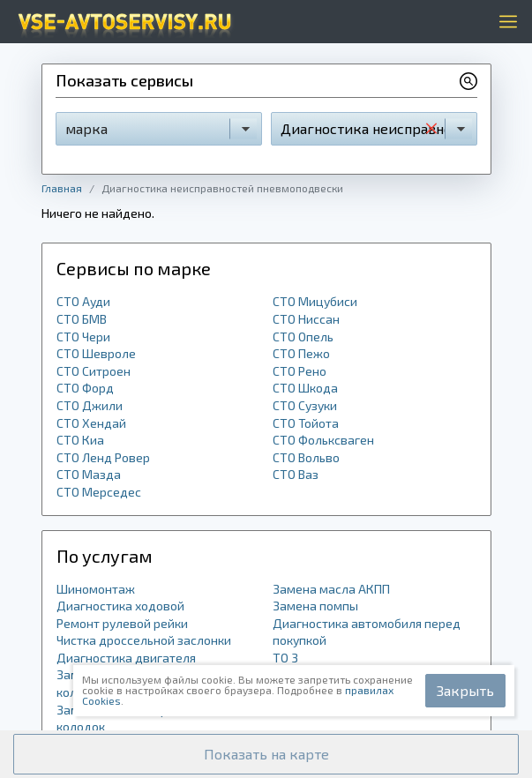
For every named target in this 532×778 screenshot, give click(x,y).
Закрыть (465, 690)
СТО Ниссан (306, 319)
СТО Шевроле (96, 353)
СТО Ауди (83, 301)
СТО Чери (83, 337)
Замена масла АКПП (331, 589)
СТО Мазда (89, 474)
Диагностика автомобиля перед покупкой (367, 632)
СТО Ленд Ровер (103, 457)
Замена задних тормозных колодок (134, 718)
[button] (266, 754)
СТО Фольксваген (323, 440)
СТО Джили (90, 405)
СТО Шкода (305, 388)
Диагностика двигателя (126, 658)
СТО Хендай (91, 423)
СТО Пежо (301, 353)
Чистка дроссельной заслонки (144, 640)
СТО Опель (303, 337)
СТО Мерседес (99, 492)
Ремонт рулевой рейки (122, 623)
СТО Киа (80, 440)
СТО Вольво (306, 457)
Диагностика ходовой (120, 606)
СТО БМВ (82, 319)
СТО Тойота (306, 423)
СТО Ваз (296, 474)
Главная (62, 188)
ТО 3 (285, 658)
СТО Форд (85, 388)
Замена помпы (315, 606)
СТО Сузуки (305, 405)
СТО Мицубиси (315, 301)
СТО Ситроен (94, 371)
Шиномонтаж (96, 589)
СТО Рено (300, 371)
